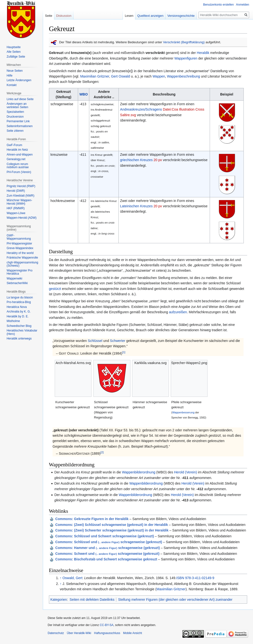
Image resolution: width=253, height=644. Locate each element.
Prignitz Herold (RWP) (21, 186)
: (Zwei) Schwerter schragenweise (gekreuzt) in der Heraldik (112, 530)
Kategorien (59, 600)
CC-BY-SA (107, 625)
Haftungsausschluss (107, 633)
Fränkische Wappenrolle (22, 258)
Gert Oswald (120, 76)
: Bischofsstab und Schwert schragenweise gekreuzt (106, 559)
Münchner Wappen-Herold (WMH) (19, 202)
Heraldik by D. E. (18, 316)
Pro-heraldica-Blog (19, 302)
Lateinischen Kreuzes (136, 206)
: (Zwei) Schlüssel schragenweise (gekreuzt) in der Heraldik (112, 525)
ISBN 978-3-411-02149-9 (195, 578)
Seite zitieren (15, 131)
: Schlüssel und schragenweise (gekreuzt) (109, 542)
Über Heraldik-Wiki (79, 633)
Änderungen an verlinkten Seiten (17, 105)
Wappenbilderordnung (139, 472)
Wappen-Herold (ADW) (22, 218)
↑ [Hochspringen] (61, 578)
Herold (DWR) (16, 191)
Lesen (129, 16)
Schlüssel (95, 341)
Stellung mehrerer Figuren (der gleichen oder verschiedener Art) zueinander (175, 600)
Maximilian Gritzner (95, 76)
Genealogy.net (16, 159)
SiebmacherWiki (17, 283)
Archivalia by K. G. (19, 312)
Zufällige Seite (16, 57)
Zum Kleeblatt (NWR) (20, 196)
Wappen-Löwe (16, 213)
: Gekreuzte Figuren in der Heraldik (92, 519)
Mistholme (13, 321)
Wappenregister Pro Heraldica (19, 272)
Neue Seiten (15, 71)
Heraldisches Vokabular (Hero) (22, 332)
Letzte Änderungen (19, 80)
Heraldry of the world (20, 253)
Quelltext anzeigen (150, 16)
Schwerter (118, 341)
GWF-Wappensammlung (19, 237)
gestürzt (55, 289)
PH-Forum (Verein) (19, 172)
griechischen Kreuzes (136, 160)
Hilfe (9, 76)
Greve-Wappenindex (20, 248)
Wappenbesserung (183, 412)
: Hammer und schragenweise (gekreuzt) (108, 548)
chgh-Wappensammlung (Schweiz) (22, 264)
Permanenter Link (18, 121)
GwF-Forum (14, 145)
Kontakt (12, 85)
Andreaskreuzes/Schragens (141, 109)
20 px (158, 160)
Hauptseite (14, 47)
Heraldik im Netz (17, 150)
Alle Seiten (14, 52)
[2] (102, 452)
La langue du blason (20, 297)
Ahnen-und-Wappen (20, 155)
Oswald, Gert (72, 578)
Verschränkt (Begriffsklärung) (184, 42)
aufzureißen (178, 312)
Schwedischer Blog (19, 326)
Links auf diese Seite (20, 99)
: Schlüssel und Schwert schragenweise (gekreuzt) (104, 536)
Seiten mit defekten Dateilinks (92, 600)
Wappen (159, 76)
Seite (49, 16)
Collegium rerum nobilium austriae (18, 166)
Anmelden (243, 5)
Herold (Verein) (185, 472)
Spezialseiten (15, 112)
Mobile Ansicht (132, 633)
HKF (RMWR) (16, 208)
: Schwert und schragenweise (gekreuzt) (107, 554)
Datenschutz (56, 633)
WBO (83, 94)
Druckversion (15, 117)
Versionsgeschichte (181, 16)
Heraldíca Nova (17, 307)
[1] (124, 352)
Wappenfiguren (186, 58)
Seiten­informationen (20, 126)
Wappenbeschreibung (183, 76)
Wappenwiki (14, 278)
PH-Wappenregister (19, 244)
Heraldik (203, 53)
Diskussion (64, 16)
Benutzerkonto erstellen (218, 5)
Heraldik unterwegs (19, 339)
